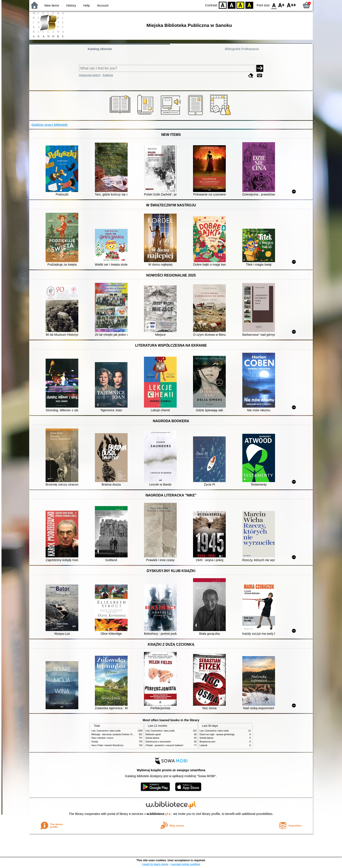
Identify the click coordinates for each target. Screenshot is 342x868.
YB (240, 5)
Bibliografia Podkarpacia (242, 49)
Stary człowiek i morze (102, 738)
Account (103, 5)
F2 (292, 5)
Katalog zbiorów (100, 49)
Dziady (95, 742)
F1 (281, 5)
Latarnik (203, 745)
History (71, 5)
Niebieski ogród (153, 734)
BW (232, 5)
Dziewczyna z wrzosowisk (158, 742)
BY (249, 5)
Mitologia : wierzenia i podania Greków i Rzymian (115, 734)
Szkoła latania (152, 738)
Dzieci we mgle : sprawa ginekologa (217, 734)
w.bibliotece (157, 814)
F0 (274, 5)
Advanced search (90, 75)
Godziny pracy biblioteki (50, 125)
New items (52, 5)
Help (87, 5)
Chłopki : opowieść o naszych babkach (164, 745)
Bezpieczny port (207, 742)
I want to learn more (155, 864)
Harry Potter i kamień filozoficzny (107, 745)
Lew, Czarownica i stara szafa (106, 731)
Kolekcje (108, 75)
